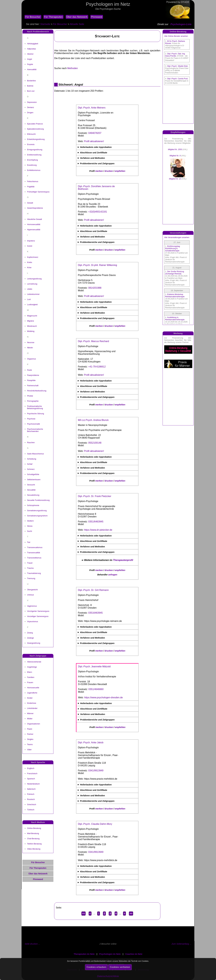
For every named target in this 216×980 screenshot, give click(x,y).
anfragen (113, 575)
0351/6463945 (96, 522)
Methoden (73, 68)
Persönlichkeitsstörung (37, 391)
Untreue (30, 595)
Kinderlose (31, 703)
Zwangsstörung (34, 643)
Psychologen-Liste (181, 24)
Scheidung (31, 459)
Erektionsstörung (34, 155)
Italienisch (31, 789)
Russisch (31, 799)
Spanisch (31, 779)
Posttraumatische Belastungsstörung (35, 407)
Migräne (30, 321)
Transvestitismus (34, 558)
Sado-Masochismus (35, 454)
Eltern (30, 672)
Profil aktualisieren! (94, 141)
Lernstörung (32, 284)
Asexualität (32, 69)
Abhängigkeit (33, 44)
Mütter (30, 719)
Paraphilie (31, 380)
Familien (31, 677)
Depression (32, 102)
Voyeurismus (32, 621)
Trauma (30, 568)
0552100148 (95, 443)
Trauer (30, 563)
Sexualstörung (33, 495)
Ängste (30, 64)
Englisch (31, 768)
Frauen (30, 682)
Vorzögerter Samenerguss (38, 611)
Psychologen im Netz (110, 954)
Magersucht (32, 316)
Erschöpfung (32, 160)
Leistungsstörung (34, 279)
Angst (29, 59)
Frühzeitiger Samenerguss (38, 192)
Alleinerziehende (34, 662)
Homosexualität (34, 224)
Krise (29, 267)
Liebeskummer (33, 294)
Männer (30, 713)
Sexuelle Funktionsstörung (38, 500)
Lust (29, 299)
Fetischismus (33, 181)
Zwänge (30, 638)
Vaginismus (32, 606)
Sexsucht (31, 485)
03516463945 (95, 613)
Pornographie (33, 401)
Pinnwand (97, 17)
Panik (29, 370)
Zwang (30, 633)
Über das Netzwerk (77, 17)
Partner (30, 734)
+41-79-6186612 (97, 367)
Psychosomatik (33, 424)
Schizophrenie (33, 505)
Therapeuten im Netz (84, 954)
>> (131, 914)
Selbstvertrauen (34, 480)
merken (99, 171)
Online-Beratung (34, 828)
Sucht (29, 531)
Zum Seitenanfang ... (181, 944)
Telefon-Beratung (34, 844)
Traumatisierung (34, 573)
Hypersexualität (34, 230)
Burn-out (31, 91)
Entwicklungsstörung (36, 139)
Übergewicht (32, 590)
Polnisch (31, 794)
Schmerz (31, 469)
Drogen (30, 113)
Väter (29, 750)
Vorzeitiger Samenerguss (38, 616)
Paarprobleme (33, 375)
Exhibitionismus (34, 170)
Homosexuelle (33, 688)
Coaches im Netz (134, 954)
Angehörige (32, 667)
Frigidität (31, 187)
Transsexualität (33, 553)
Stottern (30, 521)
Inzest (30, 246)
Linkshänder (32, 708)
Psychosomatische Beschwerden (35, 430)
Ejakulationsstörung (35, 129)
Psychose (31, 419)
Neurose (31, 342)
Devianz (30, 107)
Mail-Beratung (33, 833)
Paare (30, 729)
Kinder (30, 698)
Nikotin (30, 348)
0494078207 (95, 133)
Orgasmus (31, 359)
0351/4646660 (96, 689)
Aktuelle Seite (77, 24)
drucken (109, 171)
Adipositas (31, 49)
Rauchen (31, 442)
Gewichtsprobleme (35, 208)
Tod (29, 542)
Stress (30, 526)
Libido (30, 289)
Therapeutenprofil (123, 560)
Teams (30, 744)
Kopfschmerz (33, 257)
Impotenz (31, 241)
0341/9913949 (96, 771)
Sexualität (31, 490)
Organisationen (33, 724)
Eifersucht (31, 134)
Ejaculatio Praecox (35, 124)
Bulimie (30, 86)
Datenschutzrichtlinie (108, 976)
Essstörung (32, 165)
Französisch (32, 773)
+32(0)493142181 (98, 212)
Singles (30, 739)
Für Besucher (33, 17)
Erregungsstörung (35, 150)
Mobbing (31, 331)
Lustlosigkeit (32, 305)
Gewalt (30, 203)
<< (84, 914)
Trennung (31, 578)
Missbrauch (32, 326)
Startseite (45, 24)
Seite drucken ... (32, 944)
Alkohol (30, 54)
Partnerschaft (33, 386)
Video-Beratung (34, 849)
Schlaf (30, 464)
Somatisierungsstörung (37, 511)
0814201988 (95, 288)
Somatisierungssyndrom (37, 516)
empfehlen (120, 171)
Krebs (30, 262)
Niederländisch (33, 784)
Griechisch (31, 804)
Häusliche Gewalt (34, 219)
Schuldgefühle (33, 474)
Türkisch (31, 810)
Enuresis (31, 144)
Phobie (30, 396)
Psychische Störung (35, 414)
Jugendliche (32, 693)
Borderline (31, 81)
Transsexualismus (35, 547)
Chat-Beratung (33, 839)
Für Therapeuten (53, 17)
